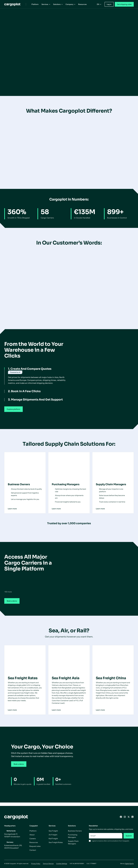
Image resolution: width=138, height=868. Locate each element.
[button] (46, 4)
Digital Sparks (129, 864)
